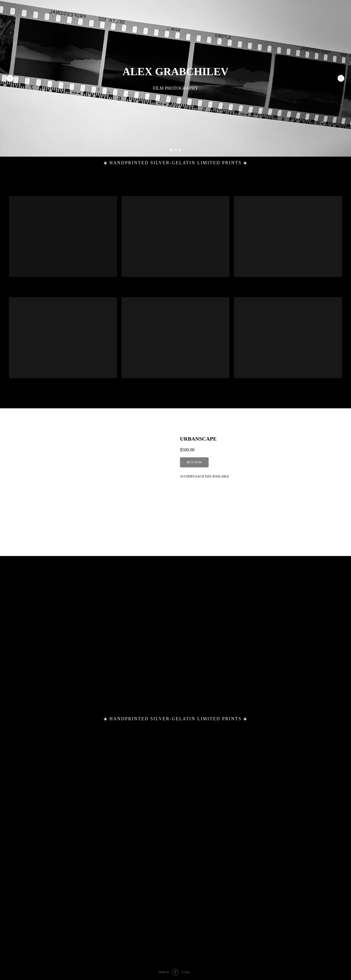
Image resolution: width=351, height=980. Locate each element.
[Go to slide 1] (171, 150)
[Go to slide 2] (175, 150)
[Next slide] (341, 78)
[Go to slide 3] (180, 150)
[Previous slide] (10, 78)
